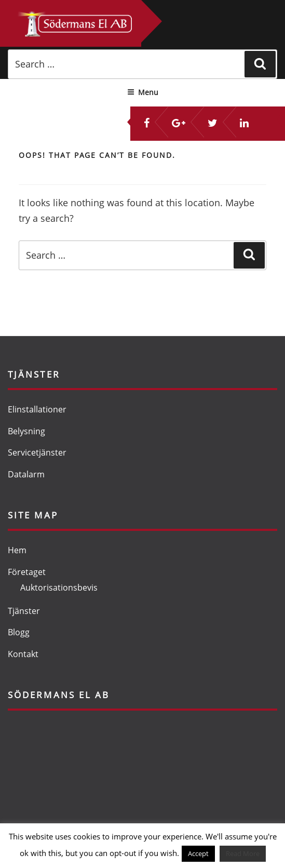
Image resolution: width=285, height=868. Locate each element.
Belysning (26, 431)
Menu (143, 92)
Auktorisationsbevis (59, 587)
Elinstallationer (37, 409)
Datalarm (26, 474)
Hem (17, 550)
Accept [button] (198, 853)
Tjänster (24, 611)
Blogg (19, 632)
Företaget (27, 572)
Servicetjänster (37, 452)
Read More (243, 853)
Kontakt (23, 654)
